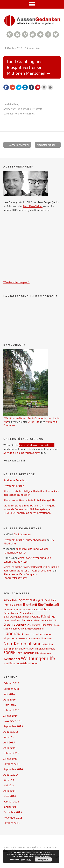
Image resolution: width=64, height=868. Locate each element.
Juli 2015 (9, 737)
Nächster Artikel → (48, 145)
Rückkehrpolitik (11, 649)
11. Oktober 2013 (13, 48)
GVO (29, 625)
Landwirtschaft (34, 634)
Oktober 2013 (12, 823)
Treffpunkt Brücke (14, 486)
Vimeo (25, 34)
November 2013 (13, 818)
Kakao (6, 629)
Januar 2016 (11, 716)
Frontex (7, 620)
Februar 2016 (11, 710)
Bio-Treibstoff (35, 109)
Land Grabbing (11, 104)
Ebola (46, 609)
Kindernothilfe (17, 628)
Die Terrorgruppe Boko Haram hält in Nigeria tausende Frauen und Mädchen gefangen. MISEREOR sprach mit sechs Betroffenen (29, 509)
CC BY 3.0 (33, 422)
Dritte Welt (28, 609)
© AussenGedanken (14, 847)
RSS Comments (10, 34)
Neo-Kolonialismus (25, 114)
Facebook (48, 34)
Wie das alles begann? (16, 282)
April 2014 (10, 791)
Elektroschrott (26, 613)
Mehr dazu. (26, 859)
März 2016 (10, 705)
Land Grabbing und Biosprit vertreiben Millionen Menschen (26, 67)
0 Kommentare (33, 48)
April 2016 (10, 699)
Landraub (8, 114)
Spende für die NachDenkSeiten (22, 453)
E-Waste (38, 609)
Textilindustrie (25, 653)
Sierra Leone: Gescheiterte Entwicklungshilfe (29, 500)
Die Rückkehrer (22, 534)
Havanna (36, 625)
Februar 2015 (11, 753)
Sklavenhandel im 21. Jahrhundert (37, 648)
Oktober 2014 (12, 764)
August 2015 (11, 732)
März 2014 (10, 796)
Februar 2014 (11, 801)
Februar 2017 (11, 683)
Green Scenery (15, 624)
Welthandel (12, 659)
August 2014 (11, 775)
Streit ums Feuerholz (15, 480)
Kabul (57, 625)
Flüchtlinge (48, 616)
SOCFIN (10, 653)
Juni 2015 (9, 742)
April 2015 (10, 748)
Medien (48, 634)
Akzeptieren (43, 859)
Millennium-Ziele (23, 639)
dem (37, 847)
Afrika (15, 600)
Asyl (38, 600)
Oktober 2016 (12, 689)
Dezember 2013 (13, 812)
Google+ (40, 34)
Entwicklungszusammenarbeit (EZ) (22, 616)
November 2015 (13, 721)
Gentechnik (20, 620)
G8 (13, 620)
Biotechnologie (11, 609)
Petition (49, 644)
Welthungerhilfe (38, 658)
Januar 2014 (11, 807)
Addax (7, 600)
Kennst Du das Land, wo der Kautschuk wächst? (26, 551)
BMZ (21, 609)
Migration (9, 638)
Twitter (56, 34)
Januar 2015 (11, 758)
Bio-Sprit (22, 109)
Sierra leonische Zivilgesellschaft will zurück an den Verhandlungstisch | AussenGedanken (31, 569)
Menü (32, 4)
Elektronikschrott (11, 613)
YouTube (33, 34)
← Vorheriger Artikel (17, 145)
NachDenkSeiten (33, 206)
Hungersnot (47, 625)
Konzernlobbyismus (34, 629)
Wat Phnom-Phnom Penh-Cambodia (25, 418)
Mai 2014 (9, 785)
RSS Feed (17, 34)
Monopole (35, 639)
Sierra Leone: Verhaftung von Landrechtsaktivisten (27, 560)
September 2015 (13, 726)
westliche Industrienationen (21, 663)
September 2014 (13, 769)
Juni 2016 (9, 694)
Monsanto (46, 638)
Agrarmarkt (27, 600)
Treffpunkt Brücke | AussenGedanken (25, 540)
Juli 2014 (9, 780)
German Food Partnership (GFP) (42, 620)
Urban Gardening (43, 653)
